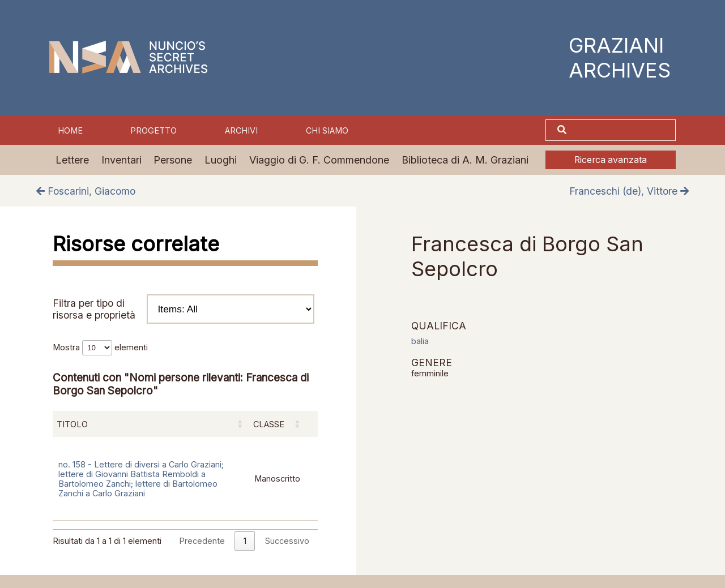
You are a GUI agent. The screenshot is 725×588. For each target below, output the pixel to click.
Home (70, 130)
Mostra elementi (100, 347)
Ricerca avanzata (611, 160)
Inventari (121, 160)
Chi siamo (327, 130)
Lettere (72, 160)
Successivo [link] (287, 541)
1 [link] (245, 541)
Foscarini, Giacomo (86, 191)
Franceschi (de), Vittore (629, 191)
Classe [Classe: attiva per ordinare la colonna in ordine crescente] (269, 424)
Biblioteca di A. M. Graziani (465, 160)
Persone (173, 160)
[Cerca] (622, 130)
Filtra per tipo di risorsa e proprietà (184, 309)
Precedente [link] (202, 541)
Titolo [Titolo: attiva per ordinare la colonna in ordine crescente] (72, 424)
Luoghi (221, 160)
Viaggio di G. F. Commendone (319, 160)
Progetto (153, 130)
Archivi (241, 130)
